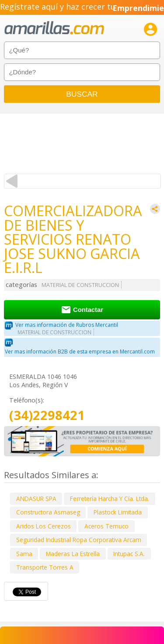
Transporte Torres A (45, 567)
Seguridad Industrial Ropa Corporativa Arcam (79, 540)
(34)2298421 (47, 415)
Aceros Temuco (106, 526)
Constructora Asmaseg (48, 512)
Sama (24, 554)
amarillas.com (54, 28)
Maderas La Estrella (73, 554)
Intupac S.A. (129, 554)
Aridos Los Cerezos (44, 526)
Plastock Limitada (118, 512)
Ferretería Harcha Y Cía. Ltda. (110, 499)
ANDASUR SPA (36, 499)
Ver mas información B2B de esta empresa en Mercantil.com (80, 352)
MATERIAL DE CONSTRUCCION (80, 285)
